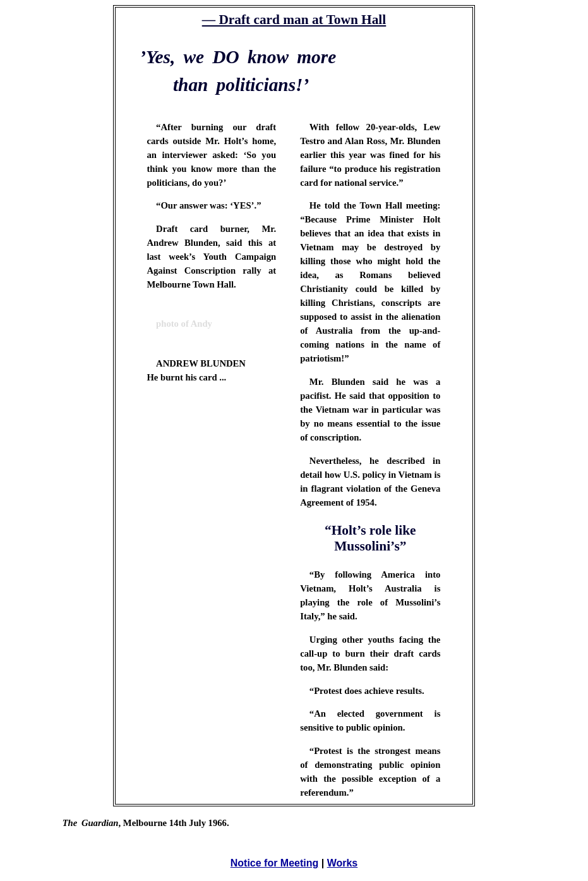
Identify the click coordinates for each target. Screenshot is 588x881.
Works (343, 863)
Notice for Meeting (275, 863)
